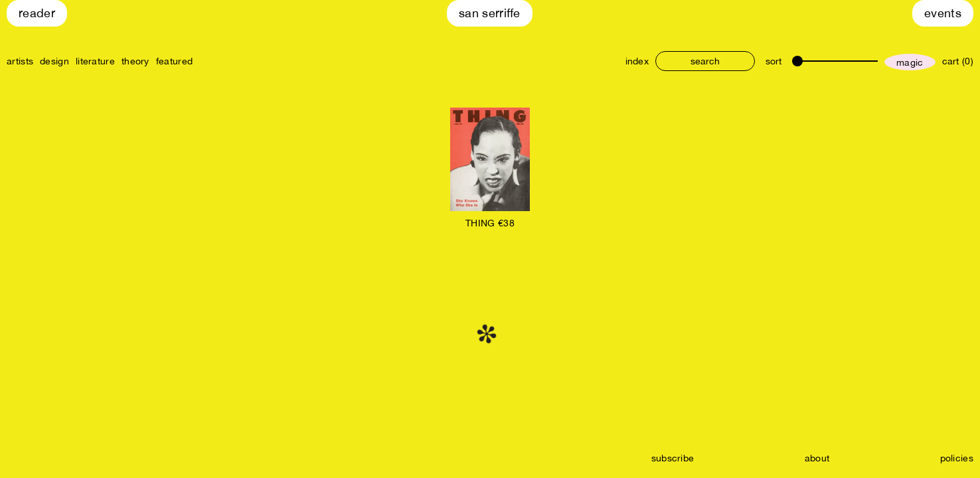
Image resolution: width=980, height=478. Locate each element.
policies (957, 458)
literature (95, 61)
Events (943, 13)
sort (774, 61)
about (817, 458)
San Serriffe (490, 13)
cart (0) (958, 61)
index (637, 61)
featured (174, 61)
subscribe (673, 458)
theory (135, 61)
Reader (37, 13)
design (54, 61)
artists (20, 61)
